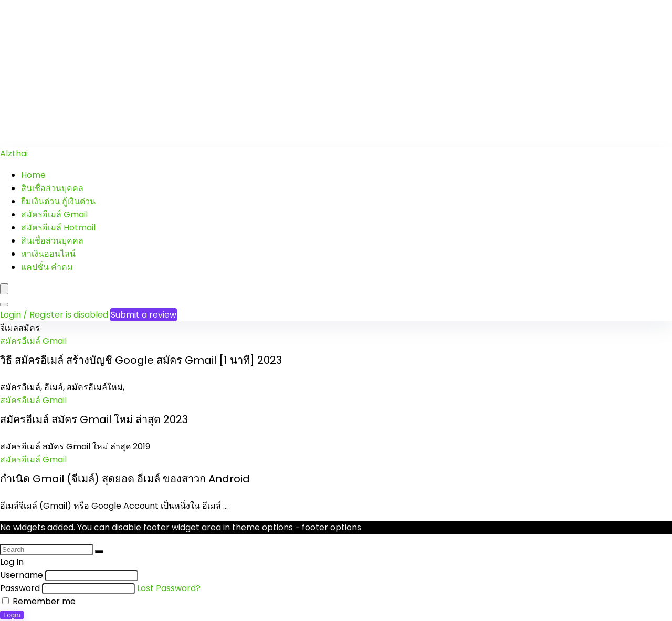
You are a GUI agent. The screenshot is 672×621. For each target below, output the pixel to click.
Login (12, 615)
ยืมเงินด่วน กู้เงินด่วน (58, 201)
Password (20, 588)
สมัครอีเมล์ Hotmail (58, 228)
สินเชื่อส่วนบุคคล (52, 188)
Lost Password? (169, 588)
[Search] (4, 304)
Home (33, 175)
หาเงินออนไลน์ (48, 254)
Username (22, 575)
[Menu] (4, 289)
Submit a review (144, 315)
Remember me (39, 601)
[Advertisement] (315, 73)
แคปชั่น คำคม (47, 267)
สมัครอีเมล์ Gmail (54, 214)
